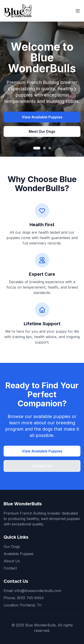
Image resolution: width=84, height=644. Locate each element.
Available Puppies (19, 554)
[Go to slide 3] (50, 148)
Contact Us (42, 466)
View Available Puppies (42, 117)
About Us (12, 561)
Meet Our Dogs (42, 131)
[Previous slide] (9, 89)
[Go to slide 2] (44, 148)
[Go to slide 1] (37, 148)
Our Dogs (12, 547)
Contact (10, 568)
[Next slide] (75, 89)
